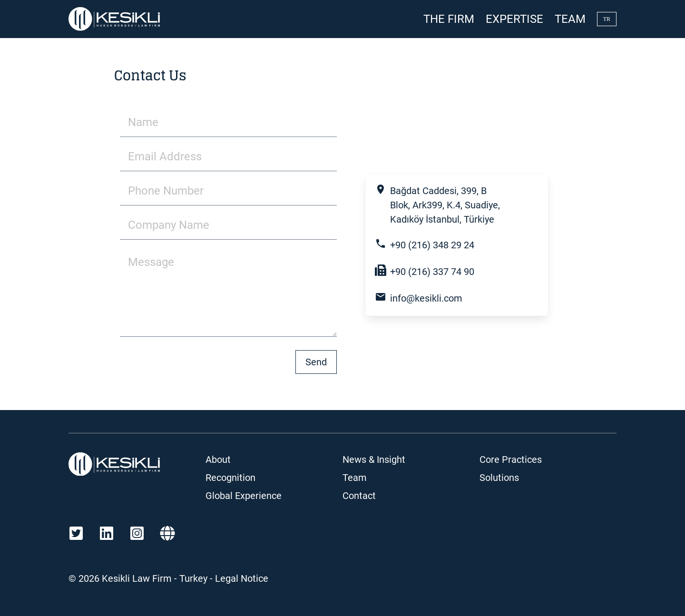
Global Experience (244, 496)
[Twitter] (76, 533)
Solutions (499, 478)
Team (570, 19)
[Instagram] (137, 533)
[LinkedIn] (107, 533)
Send (316, 362)
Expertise (514, 19)
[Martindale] (167, 533)
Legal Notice (242, 578)
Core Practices (511, 460)
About (218, 460)
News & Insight (374, 460)
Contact (359, 496)
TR (607, 19)
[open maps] (462, 205)
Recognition (230, 478)
